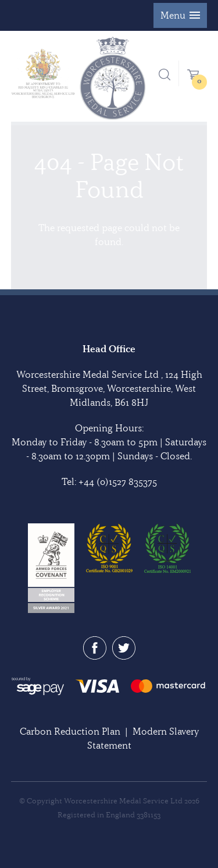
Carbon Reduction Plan (70, 731)
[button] (180, 15)
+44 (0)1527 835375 (118, 481)
